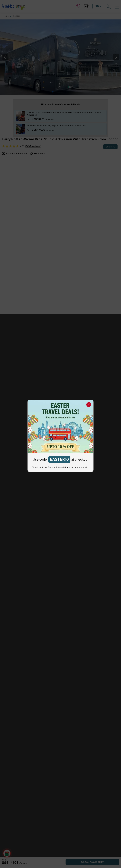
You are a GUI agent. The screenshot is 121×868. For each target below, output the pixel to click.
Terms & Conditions (59, 467)
